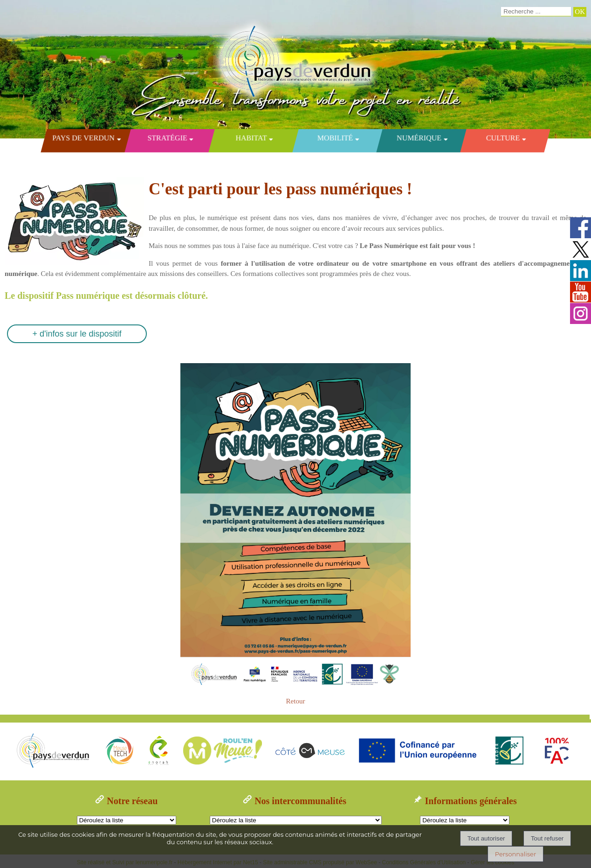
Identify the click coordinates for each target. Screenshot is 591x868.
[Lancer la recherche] (580, 12)
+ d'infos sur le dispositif (77, 334)
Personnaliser (515, 854)
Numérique (419, 138)
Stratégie (167, 138)
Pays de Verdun (83, 138)
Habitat (251, 138)
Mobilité (335, 138)
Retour (296, 701)
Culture (503, 138)
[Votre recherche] (536, 12)
